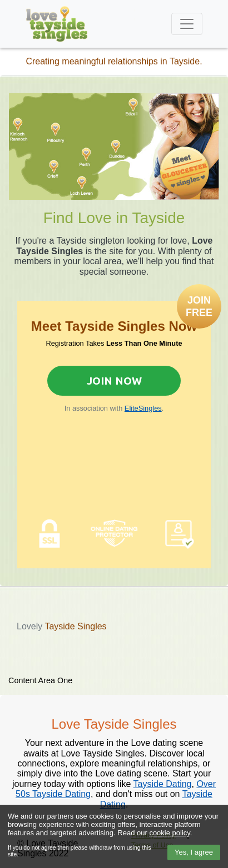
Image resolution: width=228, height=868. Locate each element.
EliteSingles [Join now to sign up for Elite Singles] (143, 408)
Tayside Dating (163, 784)
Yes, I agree (194, 852)
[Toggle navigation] (187, 24)
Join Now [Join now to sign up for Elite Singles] (114, 381)
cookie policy (169, 833)
